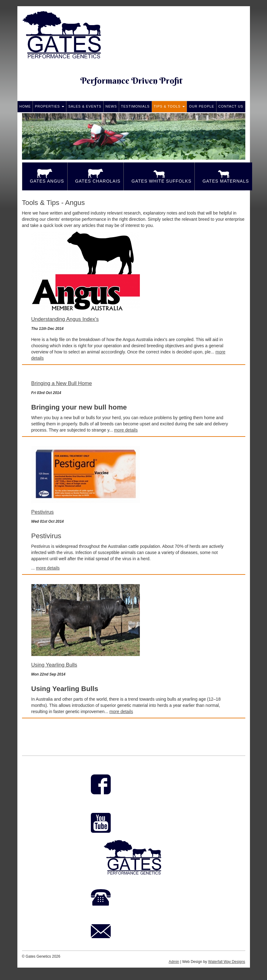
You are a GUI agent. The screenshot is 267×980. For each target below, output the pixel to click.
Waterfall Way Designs (227, 962)
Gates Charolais (96, 176)
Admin (174, 962)
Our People (202, 106)
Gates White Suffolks (159, 176)
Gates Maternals (223, 176)
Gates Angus (45, 176)
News (111, 106)
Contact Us (231, 106)
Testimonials (135, 106)
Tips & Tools (169, 106)
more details (126, 430)
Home (25, 106)
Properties (49, 106)
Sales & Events (85, 106)
